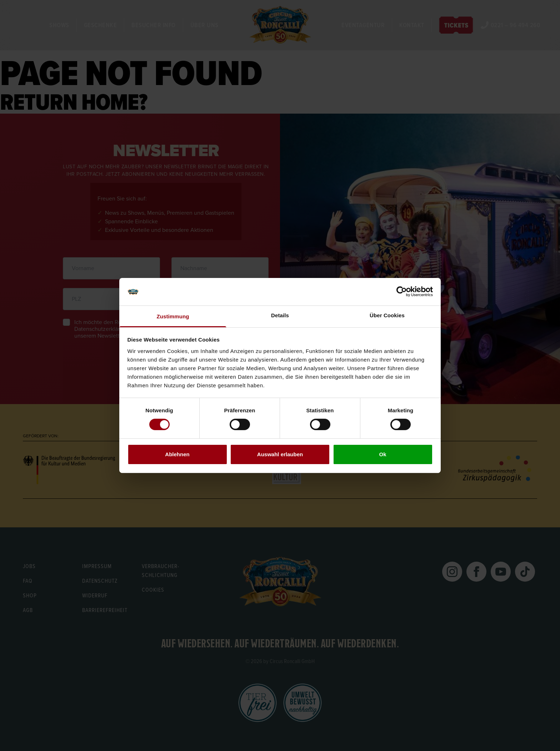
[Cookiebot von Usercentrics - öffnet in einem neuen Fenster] (402, 292)
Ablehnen (177, 454)
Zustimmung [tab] (173, 316)
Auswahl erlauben (280, 454)
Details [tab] (280, 315)
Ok (382, 454)
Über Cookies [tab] (387, 315)
